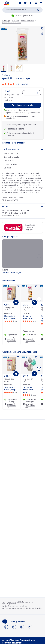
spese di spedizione (9, 604)
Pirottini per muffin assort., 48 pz (29, 390)
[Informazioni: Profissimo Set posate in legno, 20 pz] (28, 331)
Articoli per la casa (28, 21)
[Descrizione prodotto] (22, 149)
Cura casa (16, 21)
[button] (41, 3)
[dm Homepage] (7, 3)
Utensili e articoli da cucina (12, 23)
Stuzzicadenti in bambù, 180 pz (11, 317)
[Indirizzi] (22, 206)
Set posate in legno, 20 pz (28, 317)
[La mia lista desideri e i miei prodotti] (25, 3)
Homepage (6, 21)
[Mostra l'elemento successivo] (39, 299)
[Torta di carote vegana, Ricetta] (22, 258)
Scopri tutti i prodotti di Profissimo (19, 228)
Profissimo (6, 75)
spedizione (8, 100)
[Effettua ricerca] (38, 10)
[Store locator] (20, 3)
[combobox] (22, 10)
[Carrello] (36, 3)
